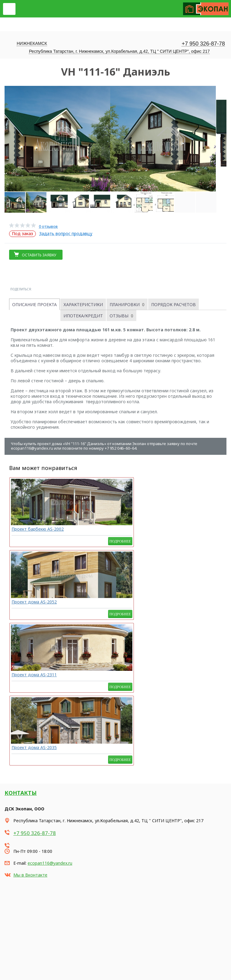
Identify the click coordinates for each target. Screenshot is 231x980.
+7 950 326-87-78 (203, 44)
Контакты (21, 579)
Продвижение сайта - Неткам (25, 970)
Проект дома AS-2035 (194, 529)
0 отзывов (48, 226)
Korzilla (34, 976)
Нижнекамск (32, 43)
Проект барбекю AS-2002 (33, 531)
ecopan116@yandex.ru (50, 649)
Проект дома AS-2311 (141, 529)
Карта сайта (15, 962)
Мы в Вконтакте (30, 661)
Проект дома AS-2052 (88, 529)
